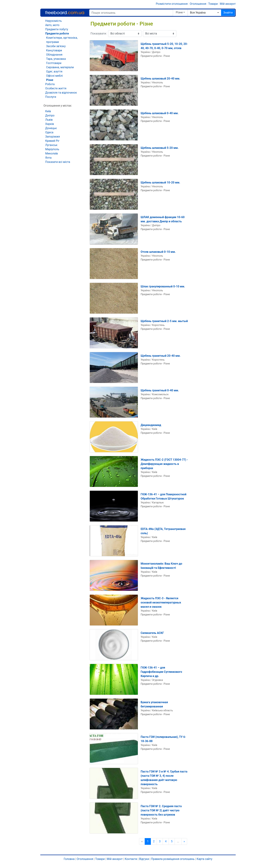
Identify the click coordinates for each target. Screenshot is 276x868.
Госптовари (54, 63)
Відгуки (144, 859)
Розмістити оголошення (172, 4)
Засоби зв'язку (56, 46)
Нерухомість (54, 21)
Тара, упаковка (56, 59)
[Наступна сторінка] (184, 841)
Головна (69, 859)
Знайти (228, 13)
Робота (50, 84)
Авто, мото (52, 25)
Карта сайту (204, 859)
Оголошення (198, 4)
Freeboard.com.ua (65, 13)
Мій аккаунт (228, 4)
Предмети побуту (57, 29)
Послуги (51, 97)
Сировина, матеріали (60, 67)
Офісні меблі (54, 76)
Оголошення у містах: (58, 106)
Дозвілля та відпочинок (61, 93)
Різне (179, 12)
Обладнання (54, 55)
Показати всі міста (58, 162)
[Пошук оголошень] (131, 13)
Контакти (131, 859)
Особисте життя (56, 88)
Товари (213, 4)
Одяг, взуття (54, 71)
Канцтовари (54, 50)
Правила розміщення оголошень (173, 859)
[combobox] (204, 13)
